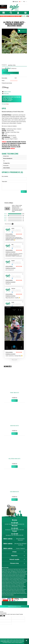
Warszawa (5, 100)
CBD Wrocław (10, 570)
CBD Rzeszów (24, 571)
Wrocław (5, 99)
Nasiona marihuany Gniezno (7, 582)
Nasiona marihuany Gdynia (14, 580)
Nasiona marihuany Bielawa (12, 581)
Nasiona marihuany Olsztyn (11, 589)
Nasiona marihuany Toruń (17, 591)
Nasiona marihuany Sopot (17, 582)
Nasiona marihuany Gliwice (7, 591)
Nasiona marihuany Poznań (7, 577)
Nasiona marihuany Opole (22, 593)
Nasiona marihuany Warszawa (14, 574)
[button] (4, 13)
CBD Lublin (21, 570)
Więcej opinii (14, 360)
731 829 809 (9, 101)
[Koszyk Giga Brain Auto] (15, 500)
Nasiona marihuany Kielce (21, 589)
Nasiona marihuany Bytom (22, 581)
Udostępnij (4, 104)
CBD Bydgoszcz (14, 571)
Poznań (4, 101)
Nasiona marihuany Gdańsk (17, 577)
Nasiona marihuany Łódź (20, 575)
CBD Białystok (15, 573)
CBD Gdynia (10, 573)
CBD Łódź (19, 571)
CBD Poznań (20, 573)
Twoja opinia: (4, 181)
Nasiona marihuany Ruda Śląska (8, 595)
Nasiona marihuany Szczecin (11, 588)
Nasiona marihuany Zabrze (13, 592)
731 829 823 (10, 100)
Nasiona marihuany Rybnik (12, 593)
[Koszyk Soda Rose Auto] (15, 434)
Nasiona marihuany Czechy (16, 584)
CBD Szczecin (8, 571)
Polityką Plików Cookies (5, 641)
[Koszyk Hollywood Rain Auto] (15, 467)
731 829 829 (9, 99)
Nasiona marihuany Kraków (10, 575)
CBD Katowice (4, 573)
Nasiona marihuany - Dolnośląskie (15, 585)
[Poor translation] (3, 616)
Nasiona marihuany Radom (13, 587)
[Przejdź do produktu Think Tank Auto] (15, 384)
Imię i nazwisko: (5, 176)
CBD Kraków (16, 570)
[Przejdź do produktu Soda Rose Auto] (15, 417)
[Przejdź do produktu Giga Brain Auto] (15, 483)
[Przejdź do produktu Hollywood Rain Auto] (15, 450)
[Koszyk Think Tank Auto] (15, 401)
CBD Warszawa (5, 570)
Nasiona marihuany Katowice (15, 578)
